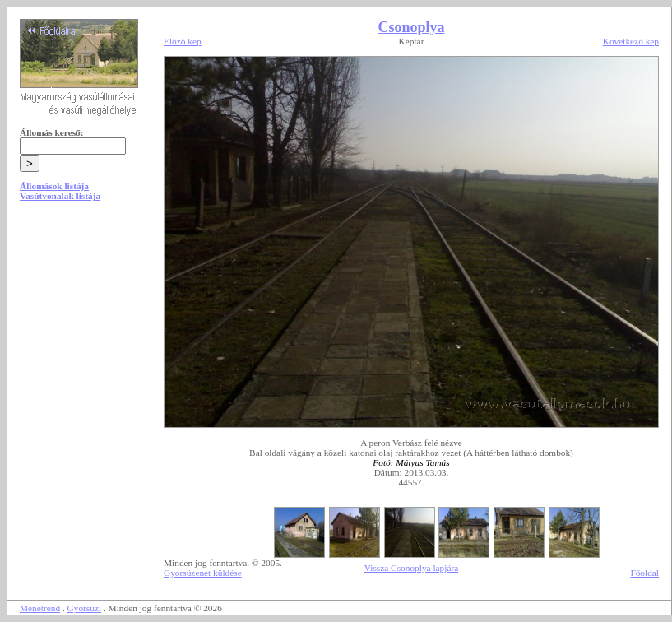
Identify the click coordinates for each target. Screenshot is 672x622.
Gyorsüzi (85, 608)
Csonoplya (411, 27)
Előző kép (183, 41)
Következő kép (631, 41)
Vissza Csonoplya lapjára (411, 568)
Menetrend (40, 608)
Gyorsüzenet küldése (203, 573)
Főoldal (644, 573)
